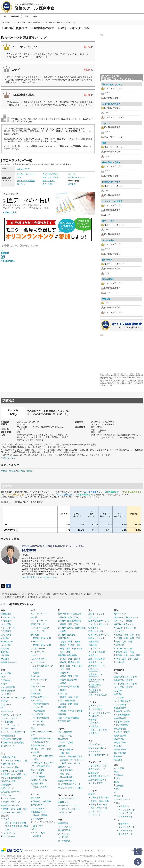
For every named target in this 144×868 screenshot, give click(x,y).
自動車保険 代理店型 (123, 680)
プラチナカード (126, 817)
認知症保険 (119, 739)
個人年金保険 (120, 753)
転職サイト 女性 (96, 631)
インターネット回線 (123, 649)
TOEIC (63, 756)
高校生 (63, 711)
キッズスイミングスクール (69, 809)
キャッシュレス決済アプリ (13, 732)
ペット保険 (6, 645)
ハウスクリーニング (40, 628)
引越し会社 (36, 676)
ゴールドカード (10, 729)
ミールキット (37, 642)
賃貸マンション (8, 788)
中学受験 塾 (63, 673)
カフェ (34, 735)
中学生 (71, 711)
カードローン (7, 711)
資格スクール (64, 767)
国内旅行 (37, 801)
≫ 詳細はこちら (8, 458)
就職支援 (72, 184)
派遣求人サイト (96, 662)
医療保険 (5, 652)
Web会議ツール (96, 716)
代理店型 (7, 621)
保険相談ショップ (9, 662)
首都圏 (6, 774)
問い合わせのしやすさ (26, 174)
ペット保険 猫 (120, 705)
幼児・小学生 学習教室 (69, 718)
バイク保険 (6, 624)
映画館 (91, 794)
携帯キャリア (120, 614)
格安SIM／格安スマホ (124, 624)
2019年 (4, 471)
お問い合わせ (72, 851)
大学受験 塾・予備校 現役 (70, 614)
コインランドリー (39, 631)
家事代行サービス (39, 624)
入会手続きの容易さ (50, 174)
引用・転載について (87, 851)
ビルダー (7, 819)
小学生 (79, 711)
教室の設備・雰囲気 (50, 177)
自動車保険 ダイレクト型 (125, 677)
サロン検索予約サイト (99, 755)
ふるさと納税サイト (40, 659)
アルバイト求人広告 (98, 695)
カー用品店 (63, 837)
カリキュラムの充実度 (26, 181)
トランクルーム (38, 662)
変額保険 (118, 756)
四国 (118, 642)
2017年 (21, 471)
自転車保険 (6, 635)
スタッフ (72, 174)
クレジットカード (9, 718)
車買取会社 (36, 693)
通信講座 (62, 746)
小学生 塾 (62, 693)
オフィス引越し (38, 770)
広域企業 (120, 645)
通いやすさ (22, 184)
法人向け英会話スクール (69, 784)
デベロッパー (9, 836)
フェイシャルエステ (98, 748)
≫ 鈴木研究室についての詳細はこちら (39, 577)
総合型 (36, 752)
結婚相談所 (94, 773)
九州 (25, 774)
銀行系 (6, 715)
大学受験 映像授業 (66, 635)
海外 (41, 826)
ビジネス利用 (39, 833)
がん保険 (5, 655)
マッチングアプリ (97, 783)
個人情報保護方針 (58, 851)
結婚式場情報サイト (98, 780)
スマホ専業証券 (8, 687)
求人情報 (101, 851)
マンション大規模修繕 (11, 778)
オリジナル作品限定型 (43, 756)
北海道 (63, 642)
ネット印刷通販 (96, 709)
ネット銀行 (6, 694)
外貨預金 (5, 701)
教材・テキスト (49, 181)
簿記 (3, 258)
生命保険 (5, 649)
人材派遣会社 (95, 691)
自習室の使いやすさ (76, 177)
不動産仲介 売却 (8, 757)
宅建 (3, 256)
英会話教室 (63, 739)
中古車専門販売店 (41, 704)
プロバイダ (119, 631)
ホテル (34, 829)
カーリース (36, 690)
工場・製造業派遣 (97, 659)
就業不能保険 (120, 736)
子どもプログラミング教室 (70, 788)
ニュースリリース (41, 851)
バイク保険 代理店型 (123, 687)
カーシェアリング (39, 680)
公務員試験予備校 (66, 781)
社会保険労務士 (8, 261)
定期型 (127, 711)
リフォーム (6, 795)
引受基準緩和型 (123, 715)
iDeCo (117, 782)
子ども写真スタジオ (40, 742)
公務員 (63, 763)
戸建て (18, 761)
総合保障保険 (120, 749)
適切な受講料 (48, 184)
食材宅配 (35, 635)
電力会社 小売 (37, 783)
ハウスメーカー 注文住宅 (11, 813)
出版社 (36, 759)
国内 (35, 826)
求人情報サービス (97, 666)
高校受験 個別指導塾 (67, 655)
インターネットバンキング (13, 698)
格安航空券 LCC (38, 812)
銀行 (5, 684)
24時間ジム (63, 802)
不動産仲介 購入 (8, 764)
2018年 (12, 471)
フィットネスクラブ (67, 798)
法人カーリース (96, 706)
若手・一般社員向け (100, 730)
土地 (25, 761)
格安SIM (120, 628)
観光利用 (37, 836)
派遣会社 (93, 655)
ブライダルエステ (97, 744)
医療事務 (5, 253)
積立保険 (118, 760)
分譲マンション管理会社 (12, 771)
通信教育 (62, 707)
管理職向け (96, 726)
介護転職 (93, 645)
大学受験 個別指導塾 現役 (70, 621)
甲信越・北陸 (74, 645)
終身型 (119, 711)
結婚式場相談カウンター (100, 776)
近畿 (19, 774)
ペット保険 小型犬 (122, 701)
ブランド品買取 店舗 (40, 766)
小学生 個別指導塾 (66, 700)
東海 (13, 774)
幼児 (62, 736)
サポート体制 (108, 240)
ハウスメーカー (10, 833)
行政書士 (64, 760)
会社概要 (29, 851)
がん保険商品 (120, 729)
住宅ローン (6, 705)
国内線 (36, 815)
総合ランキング (23, 169)
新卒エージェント (97, 680)
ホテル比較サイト (39, 808)
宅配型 (36, 673)
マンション (8, 761)
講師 (19, 177)
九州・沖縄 (65, 652)
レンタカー (36, 683)
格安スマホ (131, 628)
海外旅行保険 (7, 642)
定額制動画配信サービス (42, 738)
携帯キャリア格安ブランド (126, 617)
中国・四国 (23, 826)
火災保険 (5, 638)
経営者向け (96, 723)
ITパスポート (74, 763)
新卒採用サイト (96, 675)
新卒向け (95, 733)
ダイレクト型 (9, 617)
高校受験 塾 (63, 638)
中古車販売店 (37, 700)
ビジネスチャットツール (100, 713)
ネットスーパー (38, 649)
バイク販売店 (37, 714)
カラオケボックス (97, 811)
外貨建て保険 (120, 742)
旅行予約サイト (38, 798)
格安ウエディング (97, 769)
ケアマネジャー (77, 760)
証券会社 (7, 680)
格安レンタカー (38, 686)
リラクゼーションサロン (69, 805)
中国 (138, 638)
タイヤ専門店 (64, 841)
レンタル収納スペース (43, 666)
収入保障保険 (122, 725)
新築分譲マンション (10, 805)
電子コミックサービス (41, 749)
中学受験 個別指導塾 (67, 680)
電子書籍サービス (39, 745)
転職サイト (94, 628)
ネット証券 (6, 673)
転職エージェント (97, 638)
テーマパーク (95, 815)
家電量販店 (63, 823)
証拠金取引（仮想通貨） (14, 742)
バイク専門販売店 (41, 718)
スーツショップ (65, 834)
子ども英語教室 (65, 732)
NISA (3, 677)
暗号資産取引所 (8, 736)
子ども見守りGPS (39, 787)
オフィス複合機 (38, 777)
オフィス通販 (37, 773)
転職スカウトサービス (99, 635)
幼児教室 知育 (64, 721)
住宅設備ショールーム (11, 792)
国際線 (44, 815)
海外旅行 (47, 801)
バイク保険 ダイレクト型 (125, 684)
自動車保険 (6, 614)
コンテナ (37, 669)
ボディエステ (95, 751)
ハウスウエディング (98, 766)
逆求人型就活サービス (99, 621)
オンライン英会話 (66, 742)
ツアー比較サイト (39, 819)
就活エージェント (97, 614)
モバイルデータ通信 (123, 621)
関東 (107, 797)
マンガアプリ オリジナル (42, 763)
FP (2, 251)
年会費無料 (8, 722)
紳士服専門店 (64, 830)
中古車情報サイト (39, 697)
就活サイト (94, 617)
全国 (105, 808)
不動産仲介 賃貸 (8, 781)
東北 (7, 823)
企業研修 (93, 720)
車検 (33, 728)
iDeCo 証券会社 (8, 691)
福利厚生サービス (39, 780)
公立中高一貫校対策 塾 (69, 686)
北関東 (15, 823)
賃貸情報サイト (8, 785)
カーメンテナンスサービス (43, 732)
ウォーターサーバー (40, 614)
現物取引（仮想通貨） (13, 739)
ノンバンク (16, 715)
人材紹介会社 (95, 686)
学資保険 (5, 659)
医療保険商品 (120, 708)
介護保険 (118, 746)
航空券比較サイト (39, 805)
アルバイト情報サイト (99, 624)
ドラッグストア (65, 827)
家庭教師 (62, 714)
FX (2, 708)
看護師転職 (94, 642)
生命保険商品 (120, 718)
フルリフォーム (10, 798)
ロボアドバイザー (9, 746)
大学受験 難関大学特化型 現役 (72, 628)
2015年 (29, 471)
